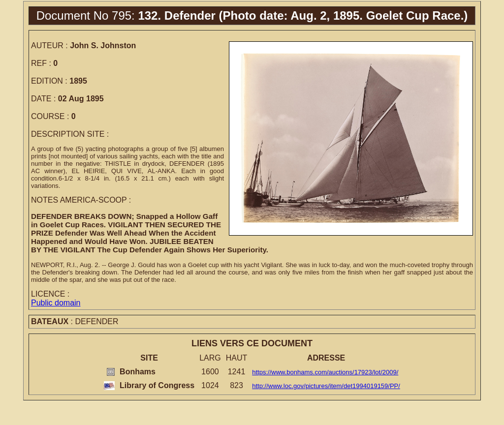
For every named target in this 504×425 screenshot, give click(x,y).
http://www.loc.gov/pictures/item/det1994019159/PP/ (326, 386)
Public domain (56, 303)
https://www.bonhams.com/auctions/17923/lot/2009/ (325, 372)
